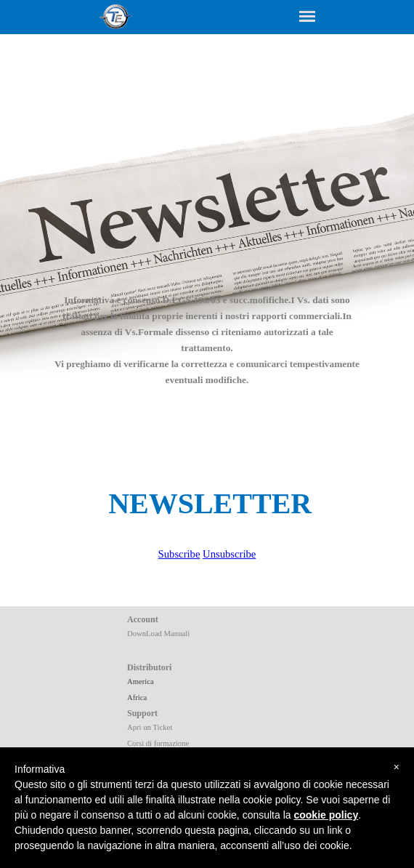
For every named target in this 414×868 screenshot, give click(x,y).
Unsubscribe (229, 554)
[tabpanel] (207, 331)
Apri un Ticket (150, 727)
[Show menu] (307, 16)
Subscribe (179, 554)
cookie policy (326, 815)
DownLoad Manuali (158, 634)
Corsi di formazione (158, 743)
